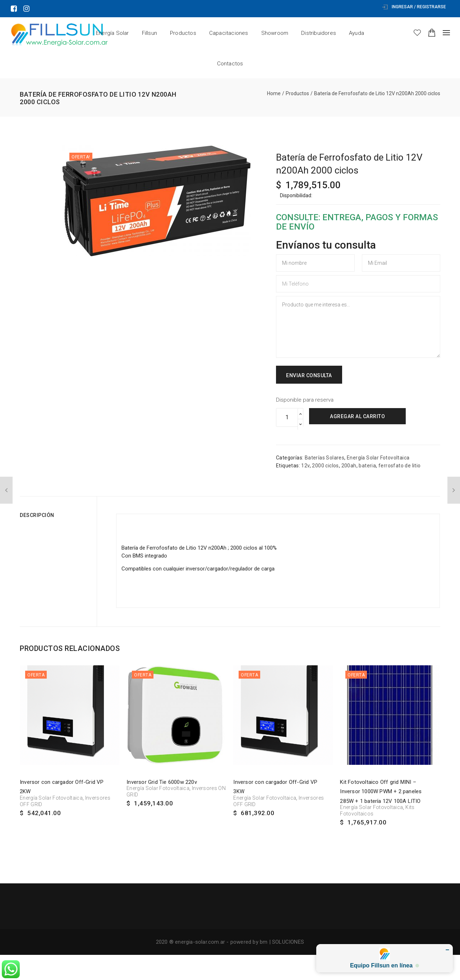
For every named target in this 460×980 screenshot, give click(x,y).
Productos (183, 33)
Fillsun (149, 33)
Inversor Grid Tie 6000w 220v (162, 782)
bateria (367, 466)
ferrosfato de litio (400, 466)
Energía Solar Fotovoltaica (378, 458)
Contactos (230, 64)
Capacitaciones (229, 33)
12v (305, 466)
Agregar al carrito (357, 416)
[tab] (56, 515)
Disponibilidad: (296, 195)
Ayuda (356, 33)
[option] (157, 201)
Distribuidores (319, 33)
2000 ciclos (325, 466)
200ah (349, 466)
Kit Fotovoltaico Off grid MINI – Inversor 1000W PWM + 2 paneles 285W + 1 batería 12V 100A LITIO (381, 792)
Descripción (37, 515)
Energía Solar (112, 33)
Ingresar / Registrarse (414, 7)
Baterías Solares (325, 458)
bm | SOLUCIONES (282, 942)
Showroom (275, 33)
